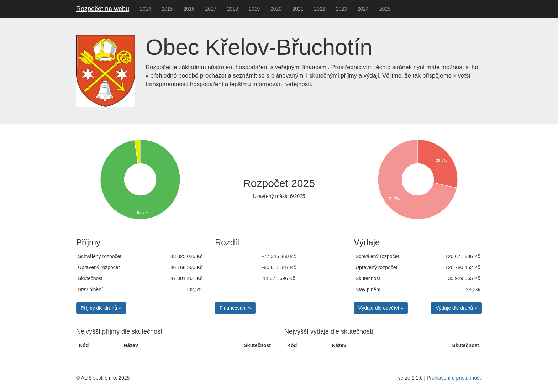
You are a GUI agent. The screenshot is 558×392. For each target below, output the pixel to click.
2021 (298, 9)
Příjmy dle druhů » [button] (101, 308)
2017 (211, 9)
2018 (233, 9)
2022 (319, 9)
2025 (385, 9)
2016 (189, 9)
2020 (276, 9)
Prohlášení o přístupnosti (454, 378)
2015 (167, 9)
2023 (341, 9)
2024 (363, 9)
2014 (145, 9)
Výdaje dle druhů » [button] (456, 308)
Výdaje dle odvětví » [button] (381, 308)
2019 (254, 9)
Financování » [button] (235, 308)
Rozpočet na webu (103, 9)
